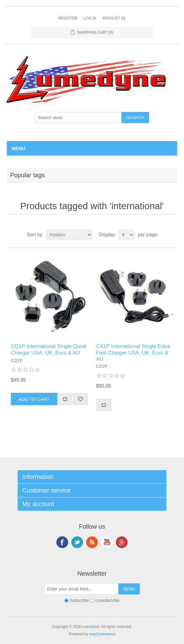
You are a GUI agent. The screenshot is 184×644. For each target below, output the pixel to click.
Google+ (122, 542)
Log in (90, 18)
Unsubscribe (107, 601)
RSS (92, 542)
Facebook (62, 542)
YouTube (107, 542)
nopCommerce (102, 634)
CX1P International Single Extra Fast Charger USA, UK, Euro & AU (133, 353)
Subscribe (79, 601)
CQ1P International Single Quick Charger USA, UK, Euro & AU (49, 349)
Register (68, 18)
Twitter (77, 542)
